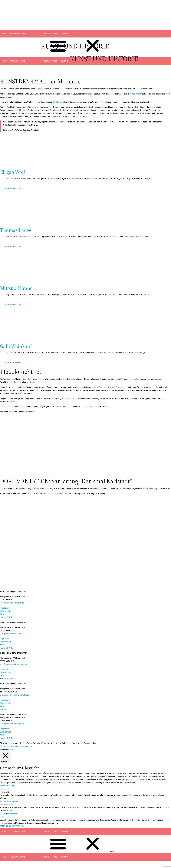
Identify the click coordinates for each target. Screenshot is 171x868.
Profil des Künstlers (13, 188)
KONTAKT (64, 33)
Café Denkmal (59, 102)
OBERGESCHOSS (33, 41)
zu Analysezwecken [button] (8, 814)
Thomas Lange (16, 230)
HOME (4, 33)
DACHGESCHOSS (16, 41)
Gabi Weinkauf (16, 346)
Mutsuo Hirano (16, 288)
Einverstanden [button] (26, 746)
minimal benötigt (5, 789)
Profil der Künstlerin (13, 363)
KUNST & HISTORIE (50, 33)
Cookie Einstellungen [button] (9, 746)
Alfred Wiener (136, 94)
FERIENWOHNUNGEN (18, 33)
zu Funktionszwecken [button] (9, 801)
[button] (85, 243)
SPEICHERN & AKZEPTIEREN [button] (12, 826)
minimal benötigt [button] (7, 786)
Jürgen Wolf (13, 172)
